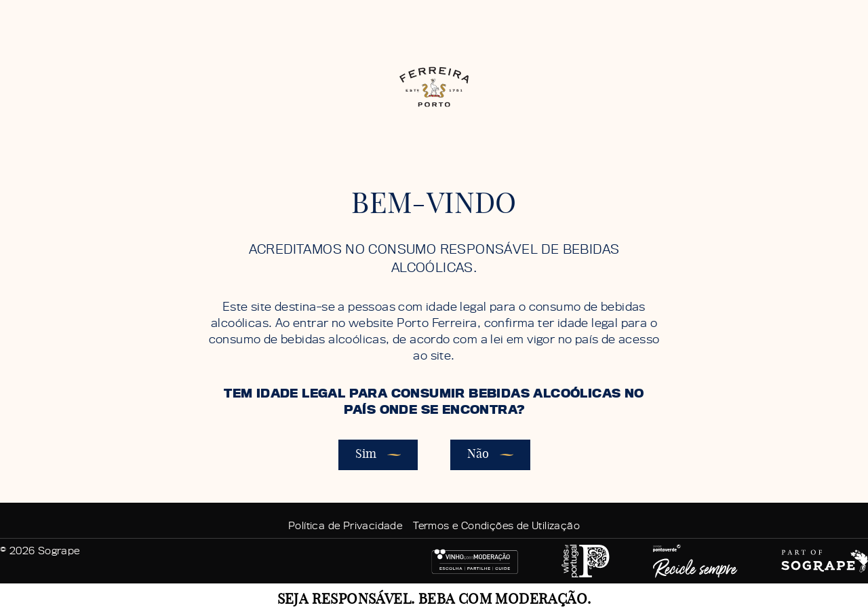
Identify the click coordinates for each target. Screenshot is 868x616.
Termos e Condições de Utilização (496, 526)
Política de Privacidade (345, 526)
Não (490, 455)
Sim (378, 455)
